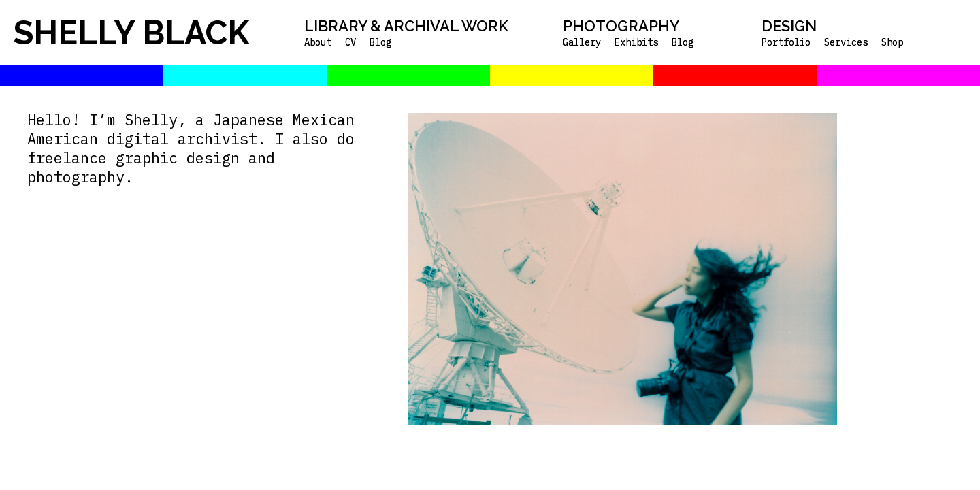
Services (846, 42)
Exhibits (636, 42)
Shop (892, 42)
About (318, 42)
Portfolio (786, 42)
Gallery (582, 42)
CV (350, 42)
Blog (380, 42)
